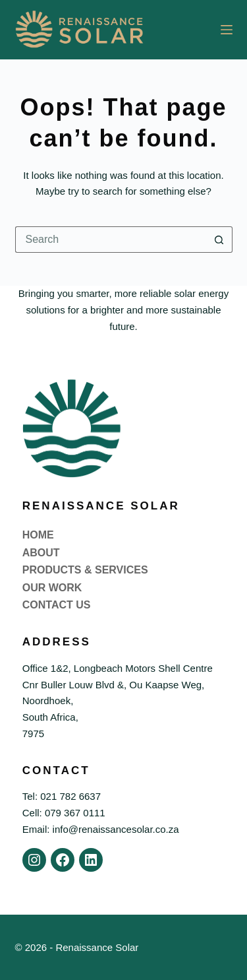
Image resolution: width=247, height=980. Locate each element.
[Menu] (227, 30)
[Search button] (219, 240)
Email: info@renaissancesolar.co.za (101, 829)
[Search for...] (111, 240)
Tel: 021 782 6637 (62, 796)
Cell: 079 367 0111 (64, 813)
